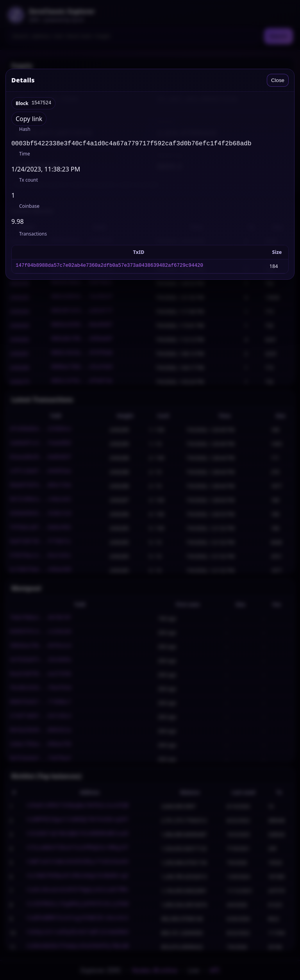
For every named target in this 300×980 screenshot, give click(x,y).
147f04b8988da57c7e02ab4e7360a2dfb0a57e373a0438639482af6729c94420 (109, 268)
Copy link (29, 119)
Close (278, 80)
